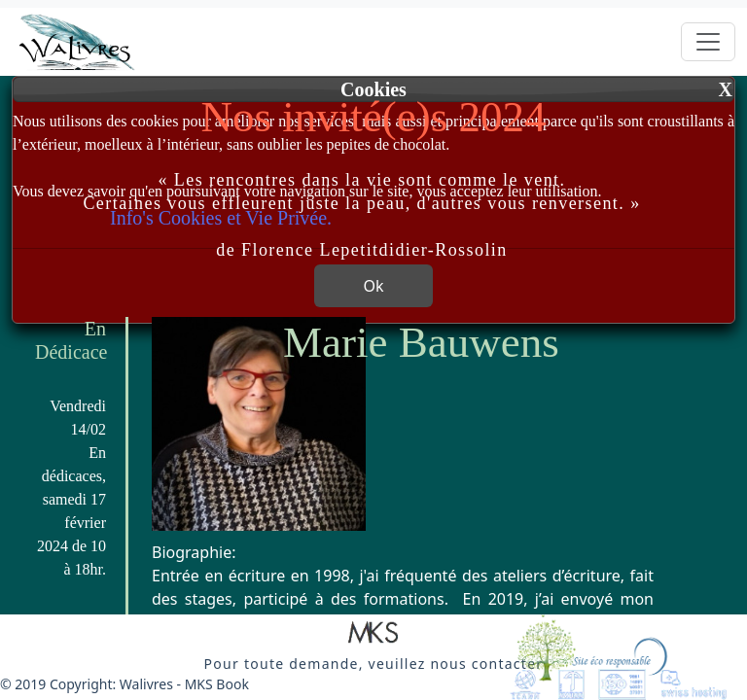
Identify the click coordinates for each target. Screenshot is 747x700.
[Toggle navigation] (708, 42)
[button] (373, 634)
